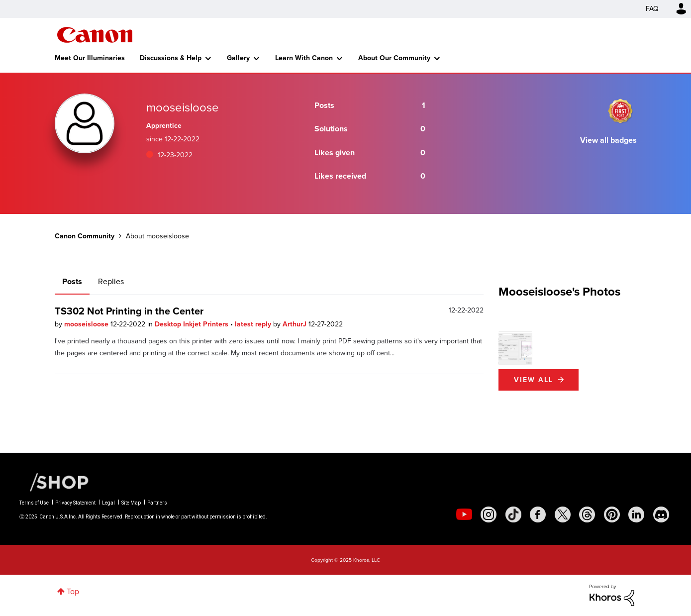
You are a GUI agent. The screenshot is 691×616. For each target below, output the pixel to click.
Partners (157, 503)
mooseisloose (87, 324)
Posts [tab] (72, 281)
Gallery (238, 58)
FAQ (652, 9)
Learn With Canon (304, 58)
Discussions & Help (171, 58)
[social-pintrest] (612, 514)
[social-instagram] (489, 514)
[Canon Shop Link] (54, 482)
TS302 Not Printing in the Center (129, 311)
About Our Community (394, 58)
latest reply (254, 324)
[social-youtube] (464, 514)
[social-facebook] (538, 514)
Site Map (131, 503)
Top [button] (73, 591)
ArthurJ (296, 324)
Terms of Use (34, 503)
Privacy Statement (75, 503)
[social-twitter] (563, 514)
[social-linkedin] (636, 514)
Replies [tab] (111, 281)
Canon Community (95, 35)
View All (534, 380)
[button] (515, 348)
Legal (108, 503)
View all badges (608, 140)
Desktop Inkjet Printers (193, 324)
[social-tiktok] (513, 514)
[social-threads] (587, 514)
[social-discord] (661, 514)
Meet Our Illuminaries (90, 58)
